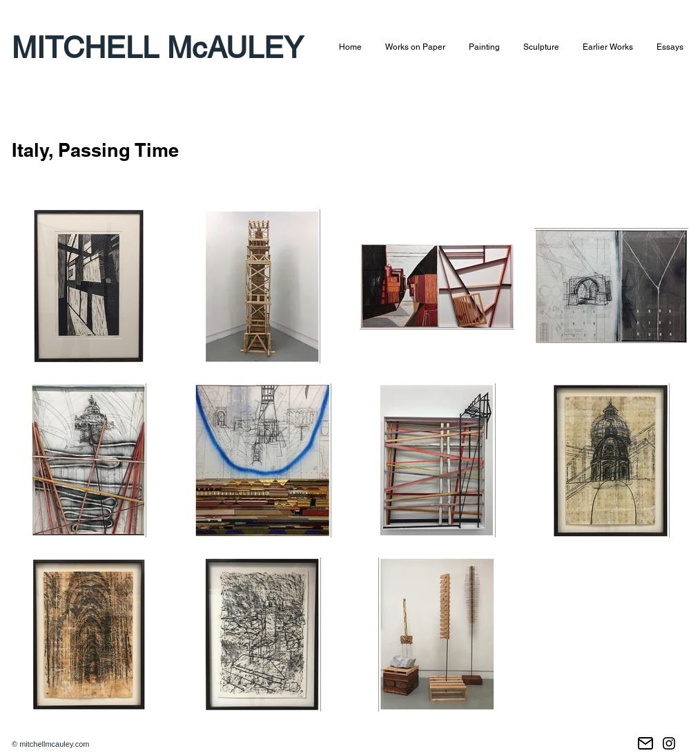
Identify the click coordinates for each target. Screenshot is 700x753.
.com (81, 744)
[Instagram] (669, 743)
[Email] (645, 743)
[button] (415, 47)
